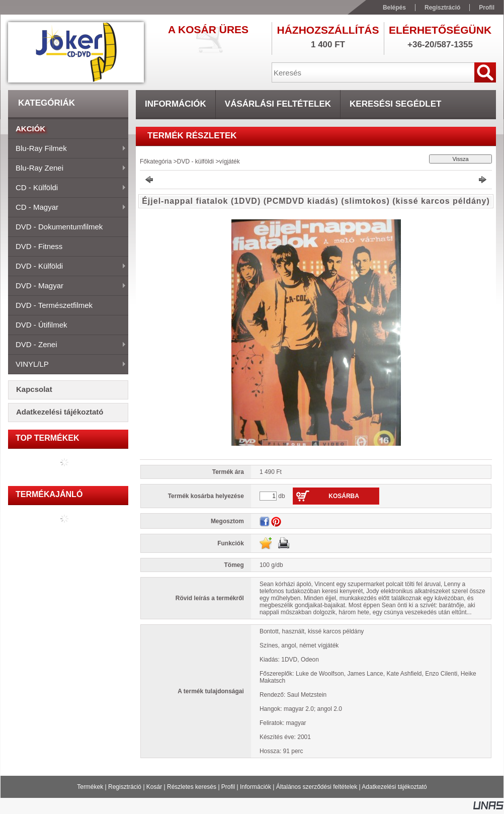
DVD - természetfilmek (54, 305)
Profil (228, 787)
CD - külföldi (67, 188)
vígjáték (229, 161)
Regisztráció (125, 787)
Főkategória (156, 161)
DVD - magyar (67, 286)
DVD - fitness (39, 246)
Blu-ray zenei (67, 169)
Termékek (90, 787)
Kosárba (344, 496)
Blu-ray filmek (67, 149)
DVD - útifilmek (41, 325)
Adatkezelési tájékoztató (394, 787)
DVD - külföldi (67, 267)
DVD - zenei (67, 345)
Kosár (154, 787)
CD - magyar (67, 208)
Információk (256, 787)
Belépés (394, 8)
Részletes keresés (192, 787)
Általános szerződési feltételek (317, 787)
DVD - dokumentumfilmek (59, 227)
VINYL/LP (67, 365)
